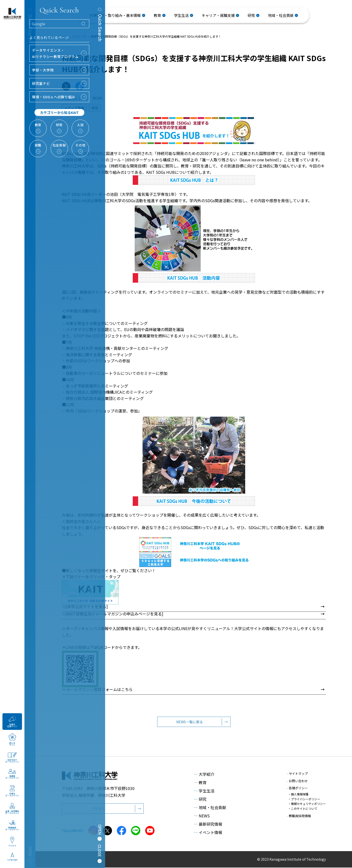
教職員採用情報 (299, 816)
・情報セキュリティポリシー (307, 804)
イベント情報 (208, 833)
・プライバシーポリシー (304, 799)
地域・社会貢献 (210, 808)
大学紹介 (204, 775)
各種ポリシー (297, 788)
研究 (200, 800)
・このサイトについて (303, 808)
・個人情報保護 (298, 795)
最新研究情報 (208, 824)
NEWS (202, 816)
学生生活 (204, 791)
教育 (200, 783)
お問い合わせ (297, 781)
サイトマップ (297, 774)
